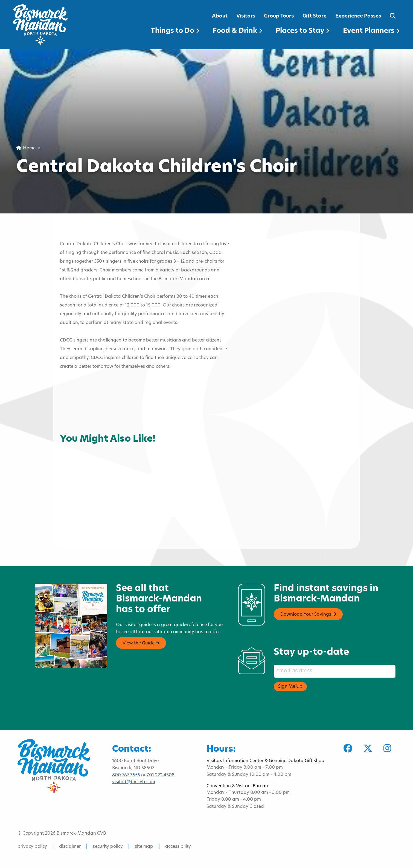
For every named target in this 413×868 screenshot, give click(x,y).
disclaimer (70, 847)
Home (26, 148)
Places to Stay (302, 31)
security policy (108, 847)
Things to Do (175, 31)
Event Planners (371, 31)
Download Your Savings (308, 614)
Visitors (246, 16)
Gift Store (315, 16)
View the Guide (141, 643)
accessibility (178, 847)
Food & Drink (237, 31)
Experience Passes (358, 16)
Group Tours (279, 16)
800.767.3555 (126, 775)
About (220, 16)
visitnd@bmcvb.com (134, 782)
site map (144, 847)
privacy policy (32, 847)
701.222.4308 (161, 775)
